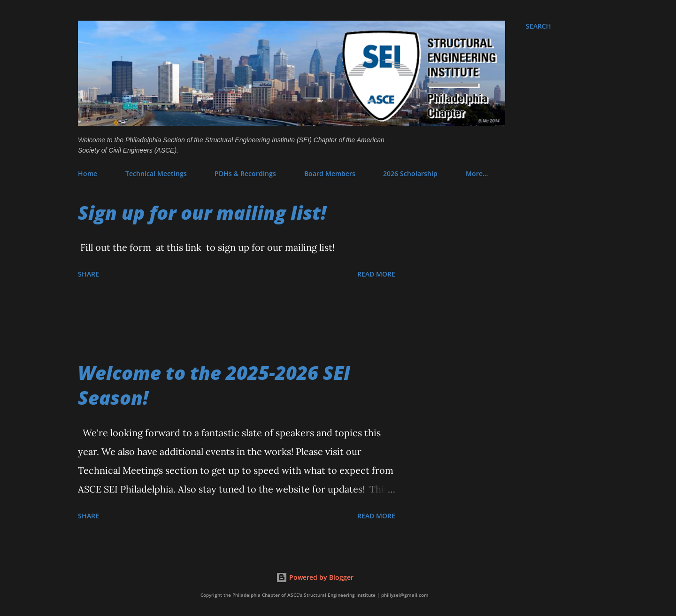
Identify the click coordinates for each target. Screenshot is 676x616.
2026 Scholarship (410, 173)
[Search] (538, 26)
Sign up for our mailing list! (202, 212)
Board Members (330, 173)
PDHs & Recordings (245, 173)
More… (477, 173)
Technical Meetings (156, 173)
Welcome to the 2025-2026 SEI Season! (214, 385)
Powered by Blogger (315, 577)
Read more (376, 274)
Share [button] (88, 274)
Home (88, 173)
